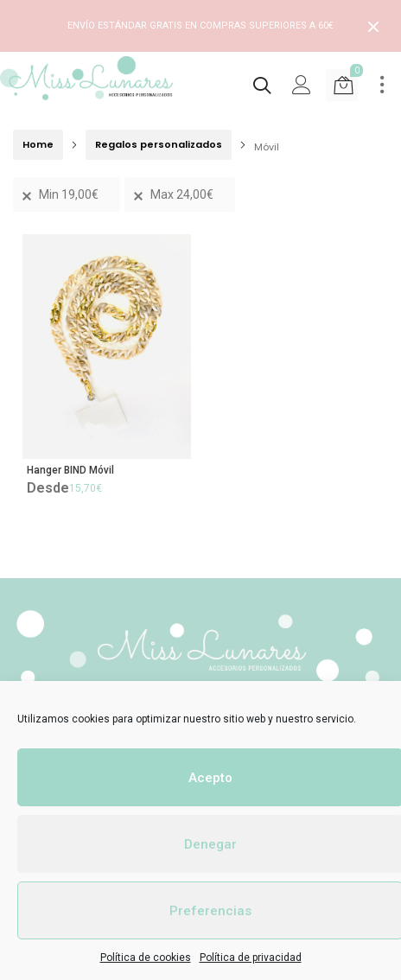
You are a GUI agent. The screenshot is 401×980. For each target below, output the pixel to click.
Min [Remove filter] (69, 194)
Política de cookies (146, 958)
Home (38, 144)
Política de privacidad (251, 958)
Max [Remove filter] (182, 194)
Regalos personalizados (159, 144)
